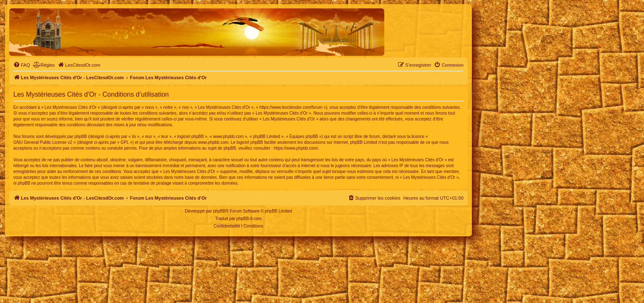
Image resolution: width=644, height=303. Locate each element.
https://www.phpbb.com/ (296, 148)
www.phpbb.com (213, 142)
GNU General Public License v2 (43, 142)
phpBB (219, 211)
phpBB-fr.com (249, 219)
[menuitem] (22, 65)
